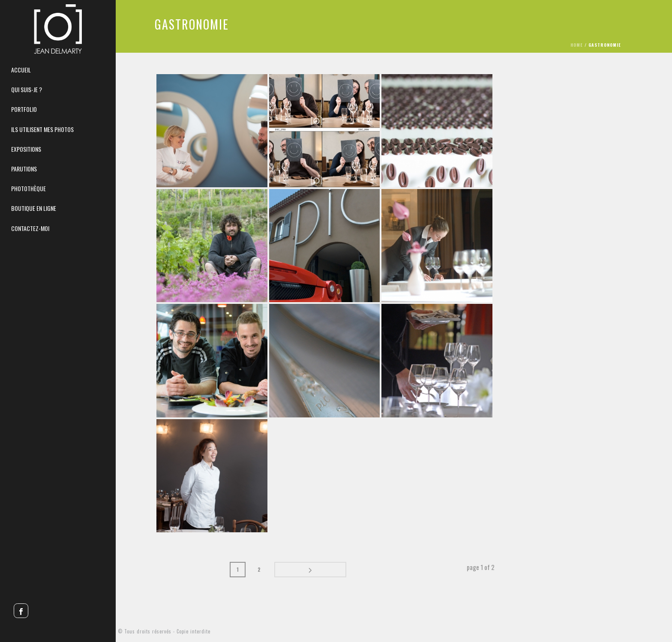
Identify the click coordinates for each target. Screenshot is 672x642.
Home (580, 45)
